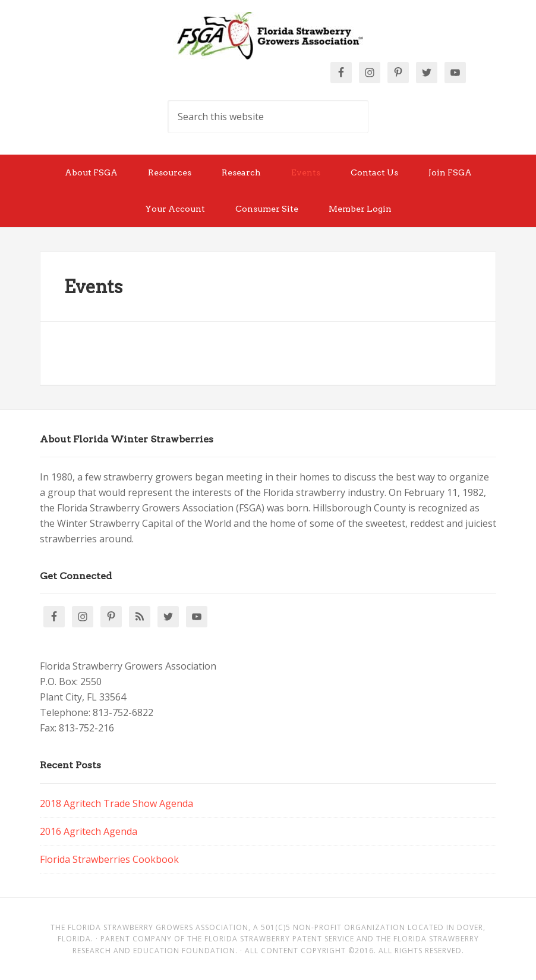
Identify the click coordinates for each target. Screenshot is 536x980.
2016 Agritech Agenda (89, 831)
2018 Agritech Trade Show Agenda (116, 803)
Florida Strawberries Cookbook (109, 859)
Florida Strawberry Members (268, 36)
